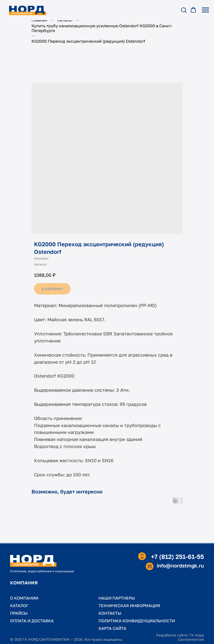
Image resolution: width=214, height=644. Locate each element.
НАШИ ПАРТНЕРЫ (117, 598)
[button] (184, 10)
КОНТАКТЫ (110, 613)
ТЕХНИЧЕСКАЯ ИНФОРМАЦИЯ (129, 606)
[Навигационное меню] (205, 10)
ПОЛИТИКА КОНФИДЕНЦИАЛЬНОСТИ (137, 621)
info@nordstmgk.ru (180, 565)
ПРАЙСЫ (19, 613)
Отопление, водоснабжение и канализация (42, 571)
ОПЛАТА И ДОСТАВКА (32, 621)
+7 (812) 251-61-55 (177, 556)
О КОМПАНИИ (24, 598)
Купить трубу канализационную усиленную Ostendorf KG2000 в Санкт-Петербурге (102, 28)
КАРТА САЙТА (112, 628)
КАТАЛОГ (19, 606)
